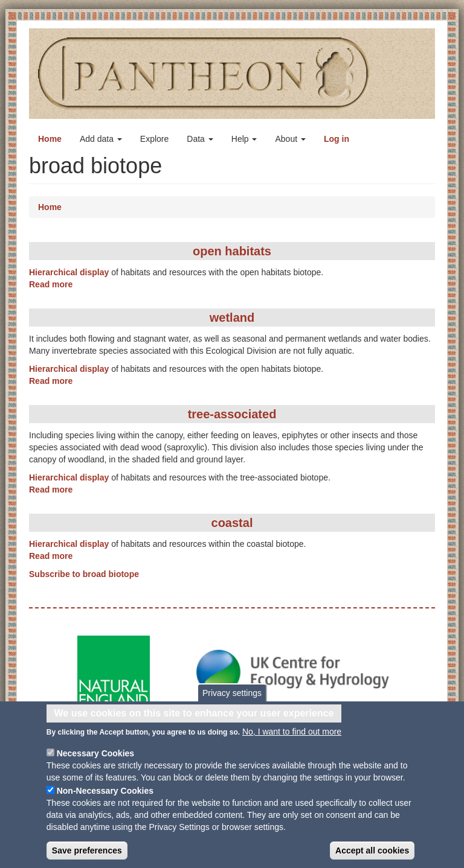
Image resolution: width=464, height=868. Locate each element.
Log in (337, 139)
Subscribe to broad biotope (84, 574)
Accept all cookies (372, 858)
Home (50, 139)
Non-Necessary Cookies (105, 798)
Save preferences (87, 858)
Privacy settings (232, 700)
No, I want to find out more (292, 739)
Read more (51, 284)
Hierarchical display (69, 272)
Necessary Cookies (95, 761)
